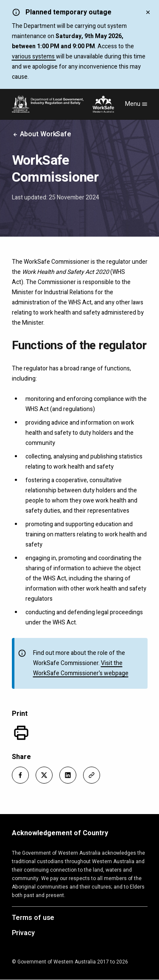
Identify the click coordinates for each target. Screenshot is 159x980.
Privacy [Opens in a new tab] (23, 933)
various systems (34, 57)
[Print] (21, 733)
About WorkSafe (42, 134)
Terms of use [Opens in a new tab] (33, 918)
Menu (136, 104)
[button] (20, 775)
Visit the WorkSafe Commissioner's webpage (81, 668)
